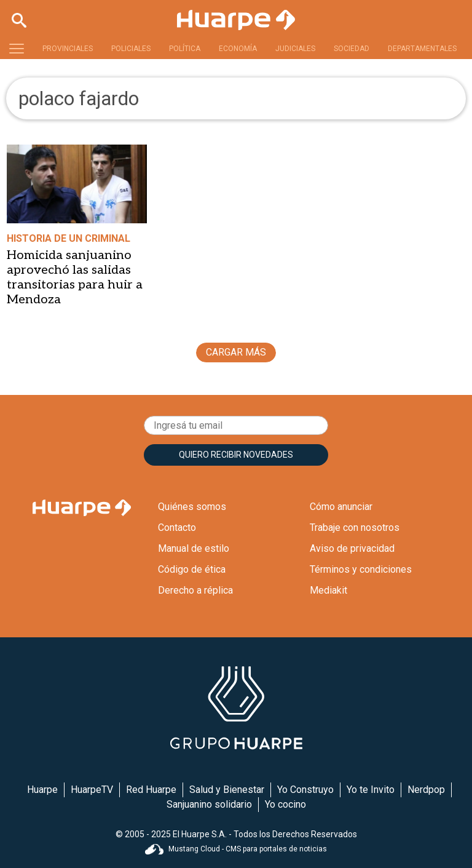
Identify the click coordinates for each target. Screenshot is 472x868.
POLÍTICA (185, 49)
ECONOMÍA (238, 49)
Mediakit (328, 590)
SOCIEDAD (352, 49)
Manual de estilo (194, 548)
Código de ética (192, 569)
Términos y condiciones (361, 569)
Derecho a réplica (195, 590)
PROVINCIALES (68, 49)
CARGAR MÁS (236, 352)
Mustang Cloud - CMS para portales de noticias (236, 849)
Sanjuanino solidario (209, 804)
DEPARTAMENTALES (422, 49)
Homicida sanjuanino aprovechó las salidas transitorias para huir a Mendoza (75, 277)
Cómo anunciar (341, 507)
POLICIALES (131, 49)
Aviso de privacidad (352, 548)
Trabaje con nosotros (355, 528)
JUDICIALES (295, 49)
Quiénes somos (192, 507)
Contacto (177, 528)
